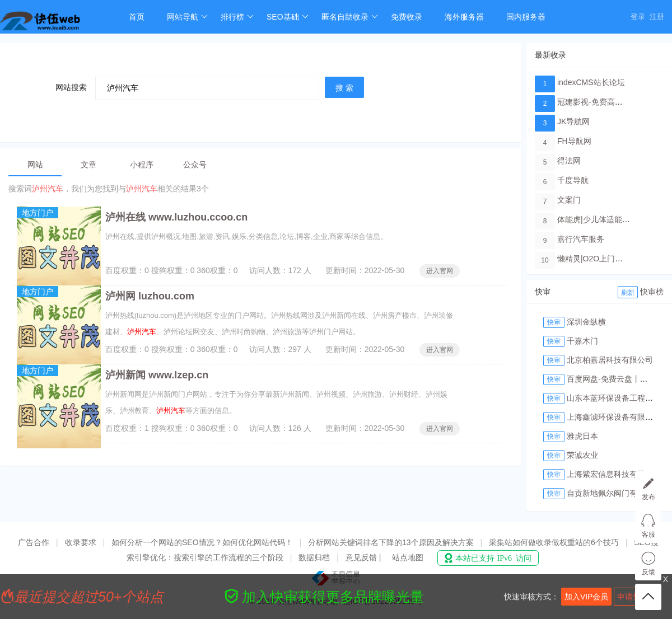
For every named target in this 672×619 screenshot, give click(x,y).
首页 (137, 17)
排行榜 (237, 17)
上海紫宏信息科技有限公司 (614, 474)
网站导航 (187, 17)
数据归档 (314, 557)
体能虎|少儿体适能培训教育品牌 (613, 219)
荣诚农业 (582, 455)
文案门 (569, 200)
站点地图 (408, 557)
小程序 (142, 165)
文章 (88, 165)
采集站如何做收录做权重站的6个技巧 (554, 542)
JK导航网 (573, 121)
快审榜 (652, 292)
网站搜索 (71, 87)
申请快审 (633, 597)
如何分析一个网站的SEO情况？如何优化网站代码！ (202, 542)
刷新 (628, 293)
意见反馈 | (364, 557)
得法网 (569, 161)
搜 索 (344, 88)
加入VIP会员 (587, 597)
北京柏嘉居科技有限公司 (610, 360)
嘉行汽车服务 (581, 239)
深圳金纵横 (586, 322)
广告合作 (34, 542)
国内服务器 (526, 17)
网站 (35, 165)
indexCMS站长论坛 (591, 82)
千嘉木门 (582, 341)
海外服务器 (464, 17)
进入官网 (440, 271)
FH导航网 (574, 141)
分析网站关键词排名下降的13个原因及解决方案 (391, 542)
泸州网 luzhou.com (150, 296)
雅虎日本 (582, 436)
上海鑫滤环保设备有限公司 (614, 417)
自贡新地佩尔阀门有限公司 (614, 493)
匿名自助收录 (350, 17)
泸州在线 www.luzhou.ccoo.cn (176, 217)
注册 (657, 17)
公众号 (195, 165)
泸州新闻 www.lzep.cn (157, 375)
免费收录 (407, 17)
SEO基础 (288, 17)
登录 (638, 17)
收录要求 (81, 542)
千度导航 (573, 180)
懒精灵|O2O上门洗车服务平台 (610, 259)
